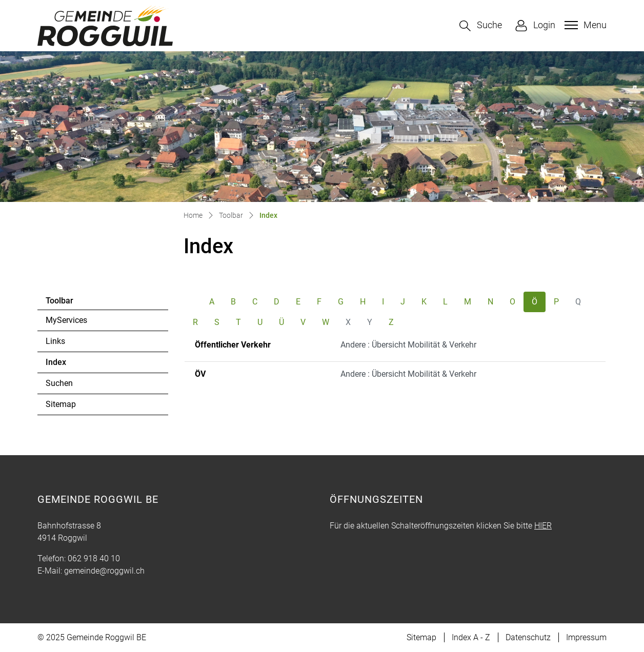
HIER (543, 526)
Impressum (586, 637)
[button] (481, 26)
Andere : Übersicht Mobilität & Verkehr (408, 345)
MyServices (66, 320)
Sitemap (61, 404)
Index (74, 365)
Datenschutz (528, 637)
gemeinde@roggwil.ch (104, 571)
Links (55, 341)
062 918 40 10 (94, 558)
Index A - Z (471, 637)
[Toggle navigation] (584, 25)
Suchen (59, 383)
